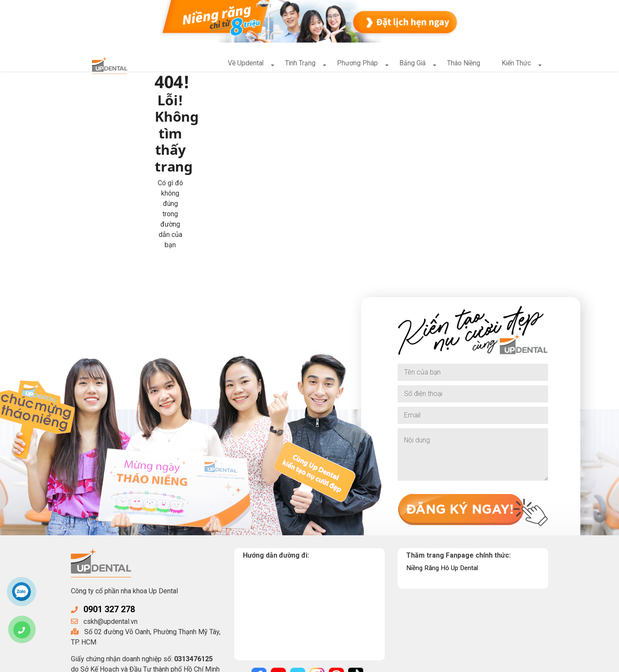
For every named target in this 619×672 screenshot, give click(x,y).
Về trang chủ (207, 148)
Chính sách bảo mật (264, 662)
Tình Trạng (299, 65)
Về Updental (244, 65)
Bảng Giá (411, 65)
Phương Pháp (356, 65)
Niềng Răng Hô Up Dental (444, 448)
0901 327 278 (111, 490)
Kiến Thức (516, 65)
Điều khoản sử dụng (329, 662)
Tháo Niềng (463, 65)
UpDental (141, 662)
